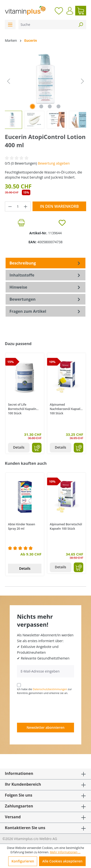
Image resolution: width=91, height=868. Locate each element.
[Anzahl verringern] (10, 206)
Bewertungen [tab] (45, 299)
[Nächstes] (83, 81)
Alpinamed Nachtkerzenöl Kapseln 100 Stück (66, 409)
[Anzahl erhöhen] (26, 206)
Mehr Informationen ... (65, 852)
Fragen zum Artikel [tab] (45, 311)
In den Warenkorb (59, 206)
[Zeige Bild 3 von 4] (50, 106)
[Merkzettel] (59, 11)
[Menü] (10, 24)
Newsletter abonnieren (45, 727)
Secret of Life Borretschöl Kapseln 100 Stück (22, 409)
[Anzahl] (18, 206)
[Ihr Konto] (70, 11)
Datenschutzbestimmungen (50, 689)
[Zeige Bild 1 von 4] (33, 106)
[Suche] (47, 24)
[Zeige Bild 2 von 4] (41, 106)
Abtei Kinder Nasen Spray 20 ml (22, 526)
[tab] (45, 263)
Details (19, 447)
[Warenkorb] (81, 11)
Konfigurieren (23, 861)
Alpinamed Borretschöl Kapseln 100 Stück (66, 526)
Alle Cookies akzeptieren (62, 861)
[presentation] (54, 708)
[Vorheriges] (8, 81)
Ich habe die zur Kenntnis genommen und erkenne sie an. (44, 691)
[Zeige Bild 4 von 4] (58, 106)
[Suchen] (81, 24)
